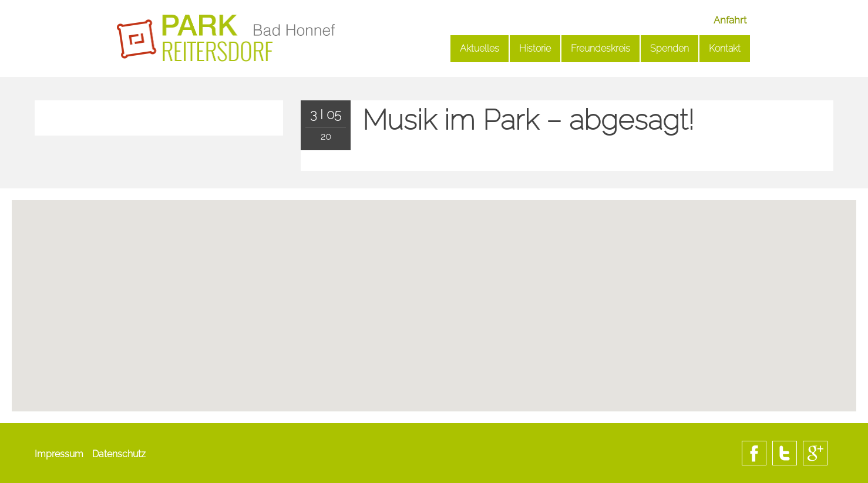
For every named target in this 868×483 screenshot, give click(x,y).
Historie (535, 48)
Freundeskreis (600, 48)
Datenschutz (119, 454)
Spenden (669, 48)
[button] (434, 350)
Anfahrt (730, 20)
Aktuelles (480, 48)
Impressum (59, 454)
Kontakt (725, 48)
